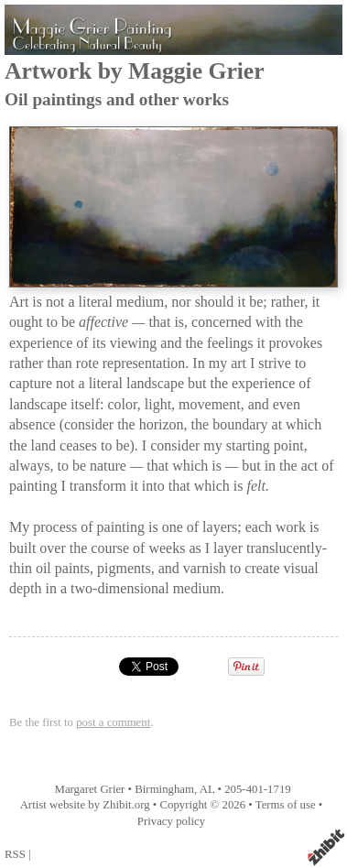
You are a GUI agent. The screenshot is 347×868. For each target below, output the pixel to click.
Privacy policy (171, 821)
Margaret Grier (90, 789)
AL (207, 789)
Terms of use (286, 805)
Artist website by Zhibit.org (85, 805)
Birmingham (164, 789)
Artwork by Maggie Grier (135, 71)
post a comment (113, 722)
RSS (15, 854)
